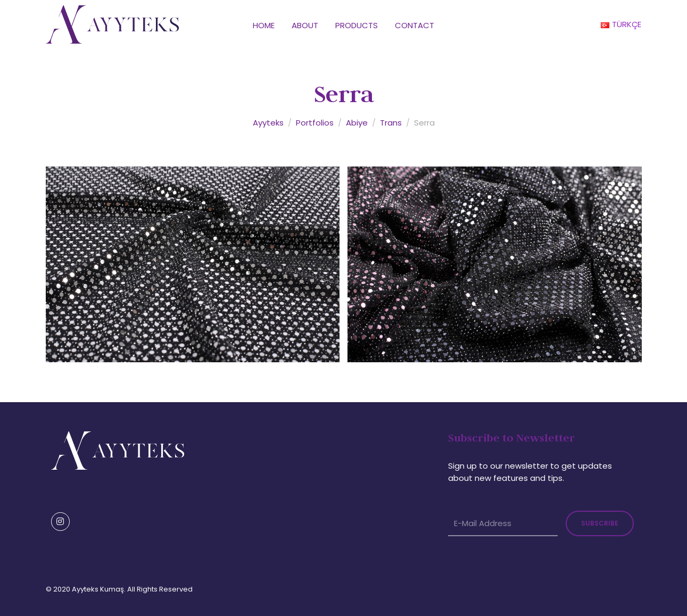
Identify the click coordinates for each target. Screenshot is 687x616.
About (305, 25)
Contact (415, 25)
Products (357, 25)
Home (264, 25)
